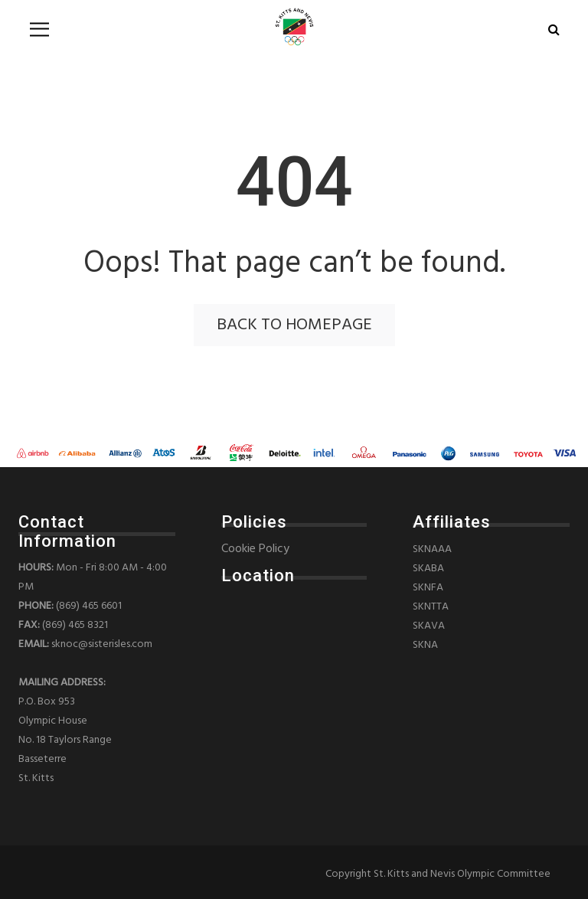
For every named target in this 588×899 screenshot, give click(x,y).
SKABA (428, 569)
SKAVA (429, 626)
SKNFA (428, 588)
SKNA (425, 645)
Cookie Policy (255, 549)
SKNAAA (432, 549)
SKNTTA (431, 607)
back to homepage (294, 325)
